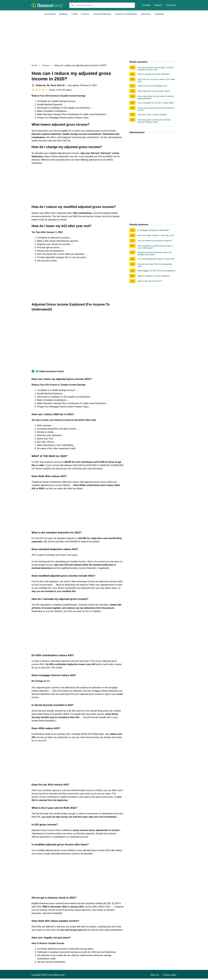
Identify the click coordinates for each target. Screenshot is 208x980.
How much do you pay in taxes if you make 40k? (156, 80)
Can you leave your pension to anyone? (155, 241)
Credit (74, 14)
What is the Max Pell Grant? (150, 281)
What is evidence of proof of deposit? (154, 276)
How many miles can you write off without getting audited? (156, 97)
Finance (85, 14)
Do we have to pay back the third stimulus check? (156, 109)
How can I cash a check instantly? (152, 115)
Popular (158, 5)
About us (155, 975)
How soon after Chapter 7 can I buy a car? (156, 235)
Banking (63, 14)
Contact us (171, 5)
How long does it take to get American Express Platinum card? (154, 121)
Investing (159, 14)
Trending (146, 5)
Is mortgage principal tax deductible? (154, 230)
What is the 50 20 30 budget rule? (152, 86)
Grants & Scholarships (126, 14)
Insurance (146, 14)
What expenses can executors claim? (154, 91)
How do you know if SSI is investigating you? (155, 265)
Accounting (50, 14)
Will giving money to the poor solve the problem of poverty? (154, 253)
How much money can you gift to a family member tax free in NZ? (156, 69)
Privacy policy (170, 975)
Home (35, 65)
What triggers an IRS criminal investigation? (157, 271)
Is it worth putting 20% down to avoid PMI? (156, 259)
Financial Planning (102, 14)
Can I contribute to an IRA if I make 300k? (156, 103)
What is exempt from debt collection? (154, 74)
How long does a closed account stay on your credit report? (155, 247)
